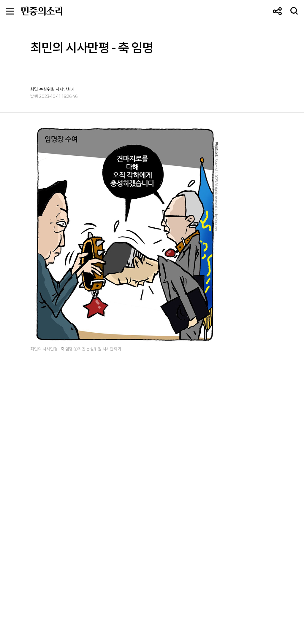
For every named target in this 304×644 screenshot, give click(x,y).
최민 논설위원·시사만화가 (53, 89)
